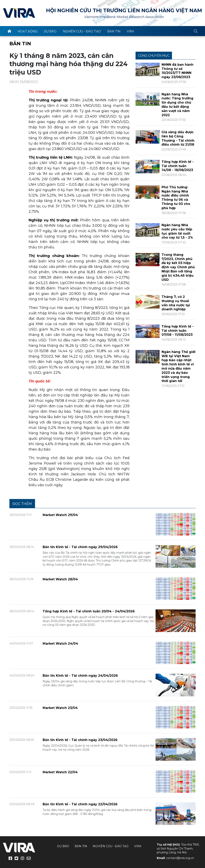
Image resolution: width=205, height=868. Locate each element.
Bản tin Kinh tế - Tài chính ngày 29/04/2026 (80, 547)
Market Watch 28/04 (60, 579)
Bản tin (114, 31)
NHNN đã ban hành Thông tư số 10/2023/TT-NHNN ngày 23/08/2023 (177, 71)
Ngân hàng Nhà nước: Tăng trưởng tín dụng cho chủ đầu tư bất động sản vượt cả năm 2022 (177, 105)
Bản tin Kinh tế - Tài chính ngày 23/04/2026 (80, 740)
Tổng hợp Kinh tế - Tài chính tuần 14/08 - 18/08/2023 (178, 166)
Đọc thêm (22, 504)
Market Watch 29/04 (60, 515)
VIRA (19, 13)
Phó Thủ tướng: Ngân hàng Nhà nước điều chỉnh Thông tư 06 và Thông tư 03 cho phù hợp (176, 198)
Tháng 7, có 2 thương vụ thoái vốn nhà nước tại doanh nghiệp (176, 303)
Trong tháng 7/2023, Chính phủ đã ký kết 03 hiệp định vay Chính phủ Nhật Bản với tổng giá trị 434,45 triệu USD (178, 267)
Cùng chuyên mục (154, 56)
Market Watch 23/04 (60, 708)
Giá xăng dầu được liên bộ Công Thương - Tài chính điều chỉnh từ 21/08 (178, 138)
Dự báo (50, 31)
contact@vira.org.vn (180, 858)
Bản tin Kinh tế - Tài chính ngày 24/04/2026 (80, 676)
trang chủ (9, 31)
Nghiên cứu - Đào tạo (82, 31)
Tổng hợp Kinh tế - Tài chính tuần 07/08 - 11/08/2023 (178, 331)
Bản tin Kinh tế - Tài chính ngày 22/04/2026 (80, 804)
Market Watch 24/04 (60, 644)
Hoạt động (28, 31)
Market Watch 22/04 (60, 772)
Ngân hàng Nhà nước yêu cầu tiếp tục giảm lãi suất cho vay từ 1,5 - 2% (177, 231)
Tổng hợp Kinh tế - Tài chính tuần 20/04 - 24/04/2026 (89, 611)
